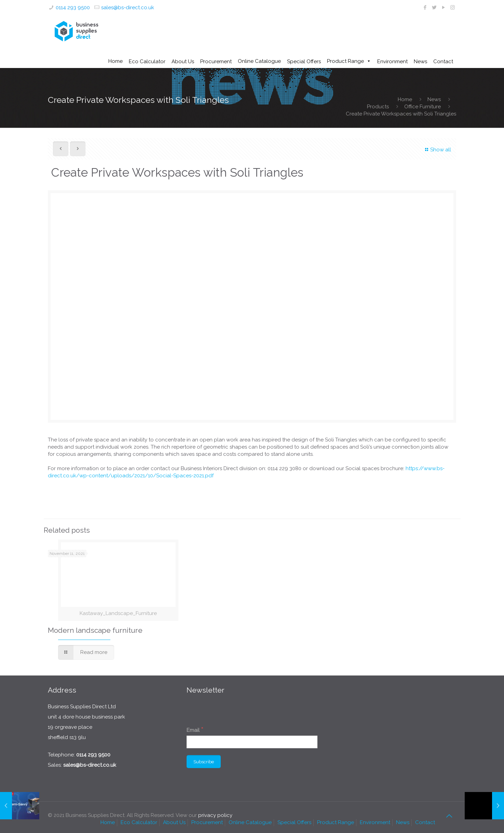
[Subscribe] (204, 762)
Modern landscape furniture (95, 630)
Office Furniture (423, 107)
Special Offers (294, 822)
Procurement (207, 822)
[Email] (252, 742)
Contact (425, 822)
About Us (174, 822)
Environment (375, 822)
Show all (437, 150)
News (434, 99)
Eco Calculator (139, 822)
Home (115, 61)
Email (195, 730)
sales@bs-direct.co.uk (128, 8)
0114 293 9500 (73, 8)
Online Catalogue (259, 61)
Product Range (345, 61)
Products (378, 107)
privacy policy (215, 815)
